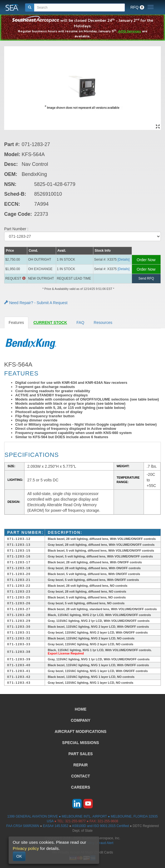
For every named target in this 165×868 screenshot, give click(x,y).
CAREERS (81, 787)
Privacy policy (26, 848)
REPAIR (81, 765)
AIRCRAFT (81, 731)
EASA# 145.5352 (56, 826)
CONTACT (80, 776)
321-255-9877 (75, 821)
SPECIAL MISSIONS (81, 743)
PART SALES (81, 754)
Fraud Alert (105, 843)
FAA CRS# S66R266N (22, 826)
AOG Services (130, 31)
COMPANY (81, 720)
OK (19, 856)
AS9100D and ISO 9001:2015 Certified (100, 826)
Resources (103, 323)
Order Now (146, 260)
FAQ (80, 323)
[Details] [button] (123, 260)
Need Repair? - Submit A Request (36, 303)
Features (16, 323)
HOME (81, 709)
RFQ (137, 7)
